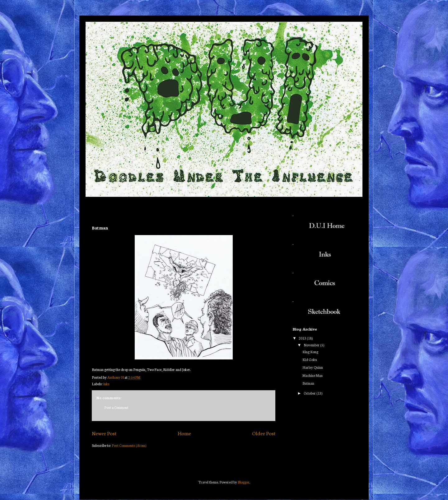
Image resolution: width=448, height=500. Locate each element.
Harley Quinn (313, 367)
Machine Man (313, 375)
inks (106, 384)
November (312, 345)
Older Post (264, 433)
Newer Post (104, 433)
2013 (303, 338)
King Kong (310, 352)
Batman (308, 383)
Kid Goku (310, 359)
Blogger (244, 482)
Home (184, 433)
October (310, 393)
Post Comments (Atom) (129, 445)
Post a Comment (116, 407)
